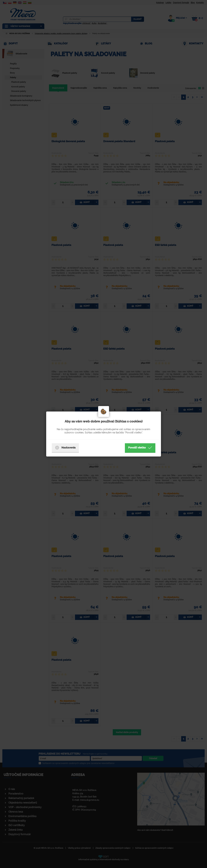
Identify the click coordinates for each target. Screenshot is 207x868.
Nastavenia (65, 448)
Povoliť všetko (140, 448)
